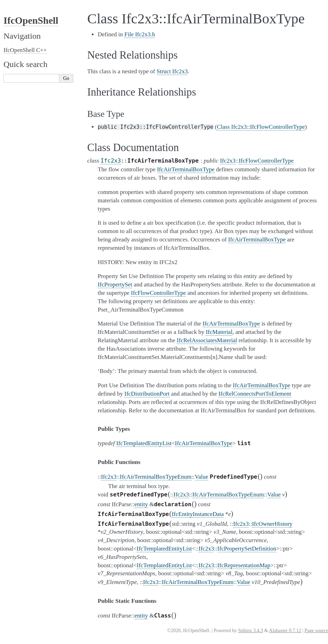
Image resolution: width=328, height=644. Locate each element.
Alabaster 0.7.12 (285, 631)
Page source (316, 631)
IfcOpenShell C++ (25, 50)
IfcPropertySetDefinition (247, 549)
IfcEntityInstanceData (198, 514)
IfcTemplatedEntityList (144, 443)
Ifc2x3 (111, 161)
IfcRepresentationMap (244, 565)
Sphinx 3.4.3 (250, 631)
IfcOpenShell (31, 20)
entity (141, 504)
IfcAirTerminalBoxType (204, 443)
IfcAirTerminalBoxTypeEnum (155, 477)
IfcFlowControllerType (266, 161)
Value (202, 477)
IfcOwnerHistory (272, 524)
